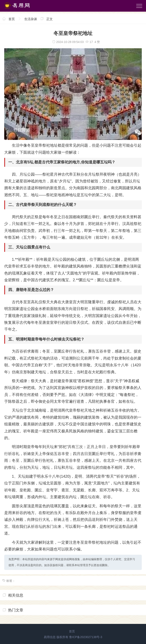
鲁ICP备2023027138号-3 (86, 637)
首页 (12, 19)
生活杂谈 (31, 19)
